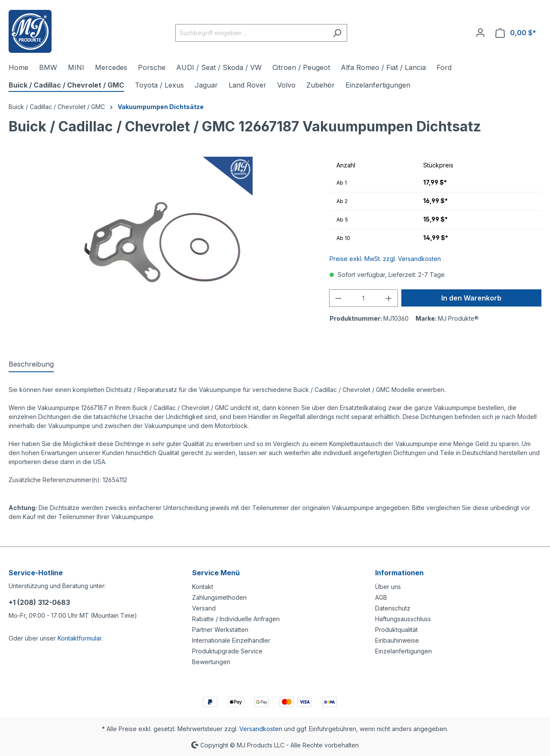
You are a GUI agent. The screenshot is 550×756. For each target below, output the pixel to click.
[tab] (31, 364)
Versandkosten (261, 729)
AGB (381, 597)
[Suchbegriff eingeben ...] (251, 33)
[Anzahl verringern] (338, 298)
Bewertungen (211, 662)
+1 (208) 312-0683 (39, 602)
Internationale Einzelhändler (231, 640)
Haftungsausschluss (403, 619)
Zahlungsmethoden (219, 597)
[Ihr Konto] (480, 33)
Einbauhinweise (397, 640)
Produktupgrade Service (227, 651)
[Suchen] (337, 33)
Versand (204, 608)
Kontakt (203, 587)
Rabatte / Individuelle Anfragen (236, 619)
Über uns (388, 587)
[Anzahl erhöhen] (389, 298)
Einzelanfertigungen (403, 651)
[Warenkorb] (516, 33)
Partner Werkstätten (220, 630)
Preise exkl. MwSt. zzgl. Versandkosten (385, 259)
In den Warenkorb (471, 298)
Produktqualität (396, 630)
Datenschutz (393, 608)
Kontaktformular (79, 638)
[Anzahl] (363, 298)
